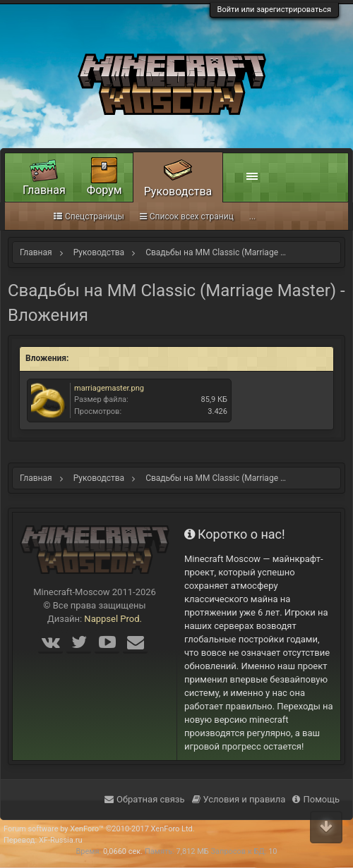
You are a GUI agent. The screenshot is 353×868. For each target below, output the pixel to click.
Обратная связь (145, 799)
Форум (104, 190)
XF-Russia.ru (61, 840)
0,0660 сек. (123, 851)
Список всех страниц (187, 216)
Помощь (316, 799)
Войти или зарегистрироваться (274, 10)
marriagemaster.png (109, 388)
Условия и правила (239, 799)
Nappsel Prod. (113, 619)
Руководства (178, 191)
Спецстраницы (89, 216)
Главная (44, 190)
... (253, 216)
